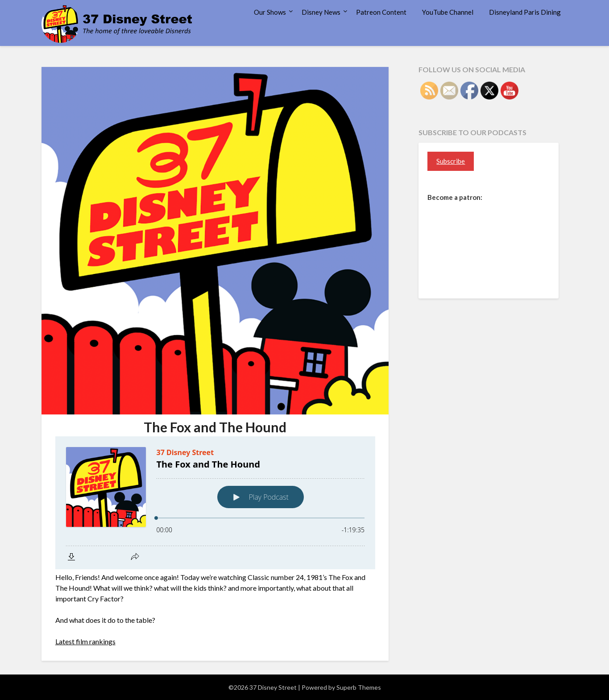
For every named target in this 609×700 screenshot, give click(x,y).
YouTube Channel (448, 12)
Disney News (321, 12)
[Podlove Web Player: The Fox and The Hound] (215, 503)
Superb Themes (359, 687)
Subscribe (451, 161)
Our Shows (270, 12)
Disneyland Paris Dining (525, 12)
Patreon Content (381, 12)
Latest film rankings (85, 641)
